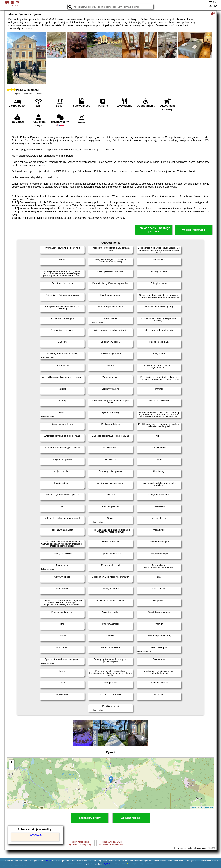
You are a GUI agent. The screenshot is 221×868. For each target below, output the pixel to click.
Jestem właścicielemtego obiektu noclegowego (80, 843)
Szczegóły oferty (90, 818)
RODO (107, 864)
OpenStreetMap (207, 807)
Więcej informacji (194, 230)
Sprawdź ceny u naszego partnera (154, 230)
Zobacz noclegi (131, 818)
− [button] (11, 767)
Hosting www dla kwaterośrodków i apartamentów (111, 843)
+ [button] (11, 762)
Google (47, 861)
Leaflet (194, 807)
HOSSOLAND (35, 835)
